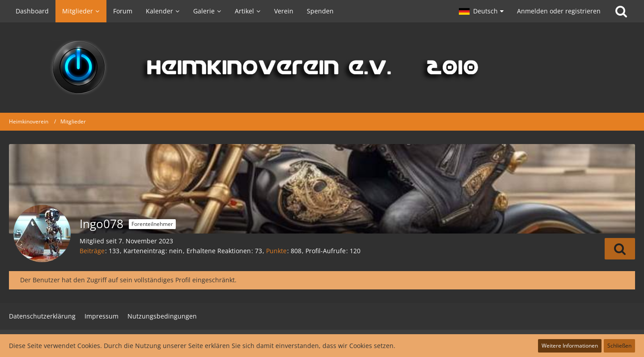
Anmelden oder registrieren (559, 11)
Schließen (619, 346)
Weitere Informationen (570, 346)
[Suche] (621, 11)
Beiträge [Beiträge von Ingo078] (92, 251)
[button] (481, 11)
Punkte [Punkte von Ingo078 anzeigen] (276, 251)
